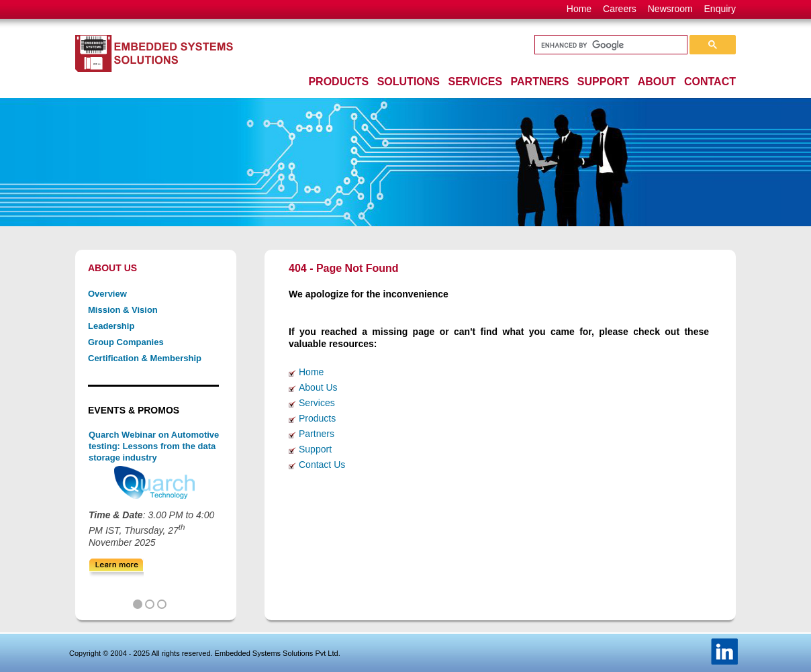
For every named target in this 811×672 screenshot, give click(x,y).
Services (317, 403)
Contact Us (322, 465)
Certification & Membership (145, 358)
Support (315, 449)
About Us (318, 387)
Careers (620, 9)
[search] (610, 45)
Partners (317, 434)
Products (317, 418)
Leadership (111, 326)
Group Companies (126, 342)
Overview (107, 294)
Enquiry (720, 9)
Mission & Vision (123, 310)
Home (579, 9)
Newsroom (670, 9)
